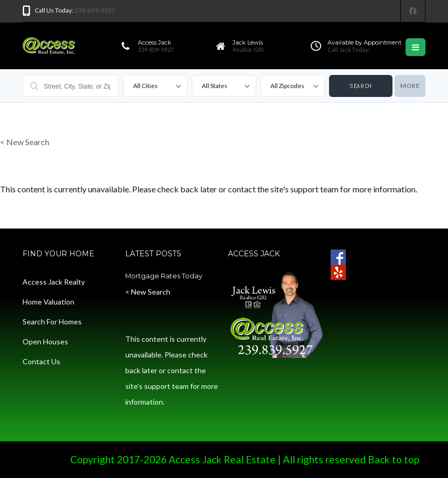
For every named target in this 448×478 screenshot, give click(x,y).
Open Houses (45, 341)
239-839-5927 (95, 10)
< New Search (25, 142)
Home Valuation (48, 302)
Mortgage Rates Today (164, 276)
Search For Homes (52, 322)
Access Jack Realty (54, 282)
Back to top (394, 459)
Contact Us (41, 361)
